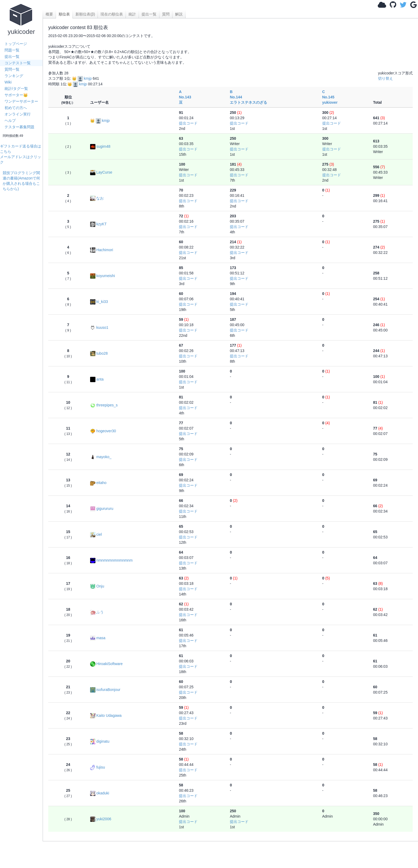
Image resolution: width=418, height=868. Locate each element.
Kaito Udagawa (106, 715)
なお (97, 198)
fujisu (98, 767)
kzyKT (98, 224)
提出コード (188, 123)
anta (97, 379)
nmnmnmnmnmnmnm (111, 560)
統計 (132, 14)
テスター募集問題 (19, 127)
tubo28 (99, 353)
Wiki (8, 82)
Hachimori (102, 250)
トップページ (16, 44)
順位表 (64, 14)
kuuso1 (99, 327)
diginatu (100, 741)
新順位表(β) (85, 14)
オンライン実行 (18, 114)
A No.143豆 (185, 97)
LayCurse (101, 172)
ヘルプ (10, 121)
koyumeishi (103, 276)
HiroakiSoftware (106, 664)
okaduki (100, 793)
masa (98, 638)
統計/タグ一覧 (16, 89)
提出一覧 (12, 57)
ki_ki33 (99, 302)
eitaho (98, 483)
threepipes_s (104, 405)
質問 (166, 14)
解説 (179, 14)
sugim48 (100, 146)
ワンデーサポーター (21, 101)
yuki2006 (101, 819)
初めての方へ (16, 108)
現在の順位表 (112, 14)
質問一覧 (12, 69)
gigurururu (102, 509)
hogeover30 (103, 431)
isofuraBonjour (105, 690)
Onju (97, 586)
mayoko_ (101, 457)
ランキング (14, 76)
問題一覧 (12, 50)
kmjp (85, 78)
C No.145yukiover (330, 97)
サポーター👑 (16, 95)
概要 (49, 14)
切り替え (385, 78)
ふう (97, 612)
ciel (96, 534)
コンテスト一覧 (18, 63)
